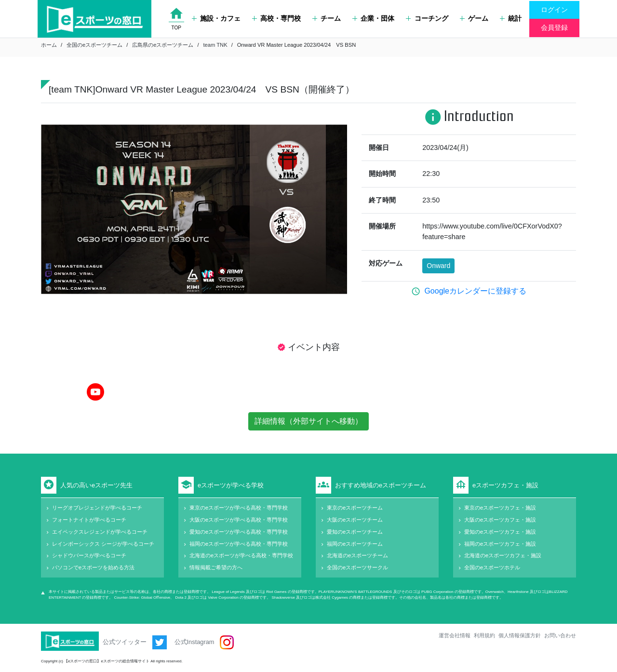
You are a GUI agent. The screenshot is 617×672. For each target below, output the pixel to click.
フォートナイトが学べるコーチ (89, 520)
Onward (438, 266)
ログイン (554, 10)
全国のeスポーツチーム (94, 45)
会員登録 (554, 27)
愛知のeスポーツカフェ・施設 (500, 532)
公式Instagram (204, 642)
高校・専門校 (276, 18)
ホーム (49, 45)
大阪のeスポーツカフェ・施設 (500, 520)
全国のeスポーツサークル (357, 567)
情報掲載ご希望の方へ (216, 567)
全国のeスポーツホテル (492, 567)
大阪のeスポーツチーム (355, 520)
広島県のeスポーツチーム (163, 45)
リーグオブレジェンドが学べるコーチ (97, 508)
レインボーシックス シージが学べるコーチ (103, 544)
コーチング (427, 18)
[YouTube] (95, 392)
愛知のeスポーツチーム (355, 532)
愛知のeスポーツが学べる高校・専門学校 (239, 532)
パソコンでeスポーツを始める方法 (93, 567)
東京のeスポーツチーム (355, 508)
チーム (327, 18)
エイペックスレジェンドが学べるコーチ (100, 532)
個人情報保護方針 (520, 635)
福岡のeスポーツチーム (355, 544)
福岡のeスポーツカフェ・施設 (500, 544)
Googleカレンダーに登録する (475, 291)
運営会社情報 (455, 635)
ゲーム (474, 18)
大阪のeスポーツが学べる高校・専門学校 (239, 520)
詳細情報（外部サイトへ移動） (308, 421)
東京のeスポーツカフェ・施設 (500, 508)
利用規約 (484, 635)
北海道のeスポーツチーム (357, 555)
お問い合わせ (560, 635)
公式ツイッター (135, 642)
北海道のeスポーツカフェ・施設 (503, 555)
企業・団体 (373, 18)
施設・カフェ (216, 18)
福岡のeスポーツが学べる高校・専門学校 (239, 544)
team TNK (215, 45)
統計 (511, 18)
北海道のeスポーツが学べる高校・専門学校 (241, 555)
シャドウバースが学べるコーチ (89, 555)
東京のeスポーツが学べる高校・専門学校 (239, 508)
